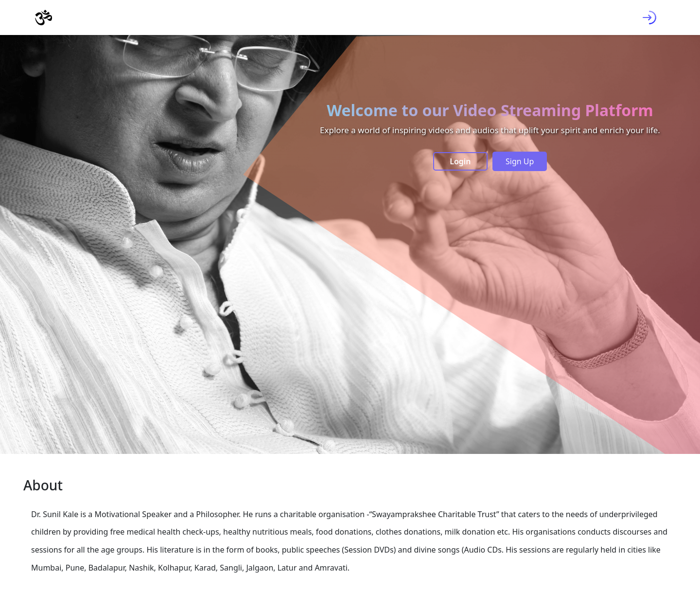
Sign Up (520, 161)
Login (460, 161)
